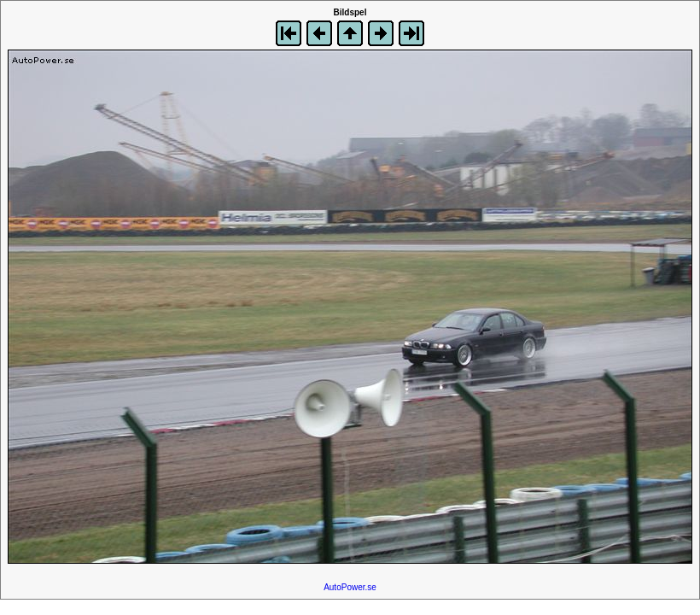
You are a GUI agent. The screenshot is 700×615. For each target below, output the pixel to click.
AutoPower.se (350, 587)
